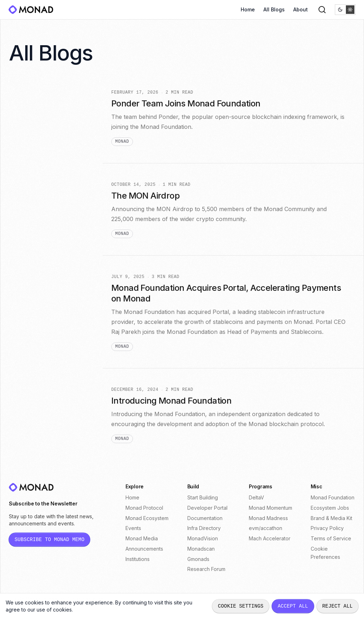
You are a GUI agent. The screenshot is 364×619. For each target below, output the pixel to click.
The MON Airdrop (145, 196)
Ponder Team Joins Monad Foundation (186, 103)
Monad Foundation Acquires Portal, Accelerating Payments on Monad (226, 293)
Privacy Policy (327, 528)
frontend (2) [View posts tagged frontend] (36, 293)
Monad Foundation (333, 497)
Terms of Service (331, 538)
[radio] (340, 10)
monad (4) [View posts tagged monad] (34, 216)
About (301, 9)
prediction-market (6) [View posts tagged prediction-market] (47, 165)
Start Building (203, 497)
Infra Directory (204, 528)
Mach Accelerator (270, 538)
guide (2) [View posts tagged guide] (32, 306)
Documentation (205, 518)
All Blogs (274, 9)
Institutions (138, 559)
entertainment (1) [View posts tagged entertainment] (42, 370)
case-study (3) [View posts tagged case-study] (39, 254)
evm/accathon (266, 528)
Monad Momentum (271, 508)
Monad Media (142, 538)
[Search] (322, 10)
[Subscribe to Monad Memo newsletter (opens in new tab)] (49, 540)
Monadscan (201, 549)
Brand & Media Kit (331, 518)
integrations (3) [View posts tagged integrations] (40, 280)
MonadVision (203, 538)
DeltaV (256, 497)
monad (122, 142)
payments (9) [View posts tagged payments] (37, 139)
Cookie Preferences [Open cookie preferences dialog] (325, 553)
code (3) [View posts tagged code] (31, 267)
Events (133, 528)
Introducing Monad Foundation (171, 401)
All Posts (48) (37, 101)
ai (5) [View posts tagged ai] (27, 177)
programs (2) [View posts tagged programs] (36, 318)
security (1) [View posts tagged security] (34, 395)
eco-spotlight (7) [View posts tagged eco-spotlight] (42, 152)
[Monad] (33, 10)
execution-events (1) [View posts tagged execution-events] (46, 382)
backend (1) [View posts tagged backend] (35, 331)
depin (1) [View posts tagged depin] (31, 357)
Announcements (144, 549)
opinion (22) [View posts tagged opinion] (36, 113)
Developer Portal (207, 508)
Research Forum (206, 569)
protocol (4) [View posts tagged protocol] (35, 229)
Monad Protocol (144, 508)
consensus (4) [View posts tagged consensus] (39, 190)
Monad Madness (268, 518)
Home (248, 9)
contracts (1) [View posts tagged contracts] (36, 344)
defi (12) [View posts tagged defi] (31, 126)
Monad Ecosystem (147, 518)
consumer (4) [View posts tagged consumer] (38, 203)
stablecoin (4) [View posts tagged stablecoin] (38, 242)
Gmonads (198, 559)
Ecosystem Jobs (330, 508)
